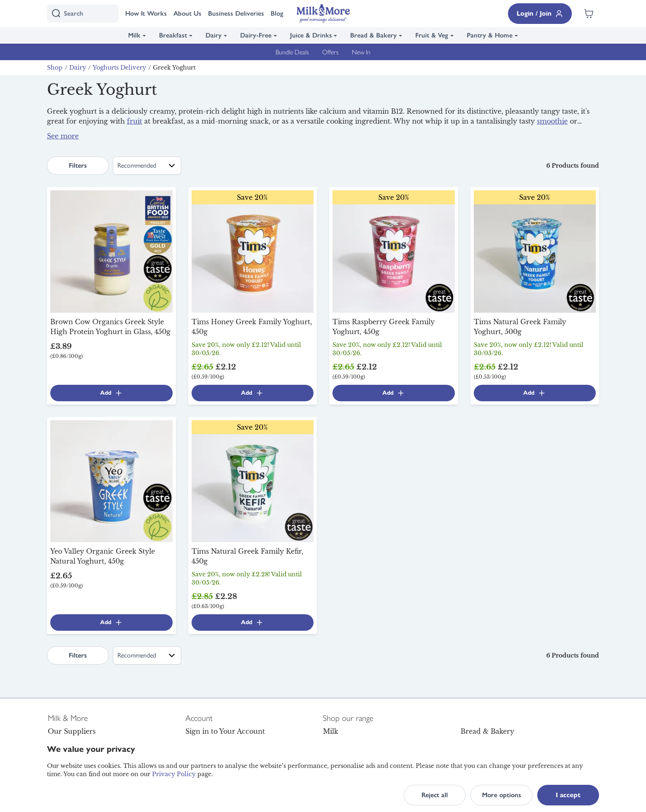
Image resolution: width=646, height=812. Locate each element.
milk (495, 139)
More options (502, 795)
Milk (134, 35)
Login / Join (540, 14)
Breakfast (173, 35)
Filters (78, 165)
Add (111, 393)
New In (361, 52)
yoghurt (169, 131)
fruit (135, 121)
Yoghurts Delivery (119, 68)
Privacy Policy (174, 774)
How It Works (146, 13)
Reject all (435, 795)
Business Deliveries (236, 13)
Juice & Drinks (311, 35)
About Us (187, 13)
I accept (568, 795)
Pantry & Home (490, 35)
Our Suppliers (72, 731)
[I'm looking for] (83, 14)
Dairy (214, 35)
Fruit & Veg (432, 35)
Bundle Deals (292, 52)
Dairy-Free (256, 35)
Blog (277, 13)
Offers (330, 52)
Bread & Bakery (373, 35)
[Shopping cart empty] (589, 14)
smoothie (552, 121)
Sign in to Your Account (225, 731)
